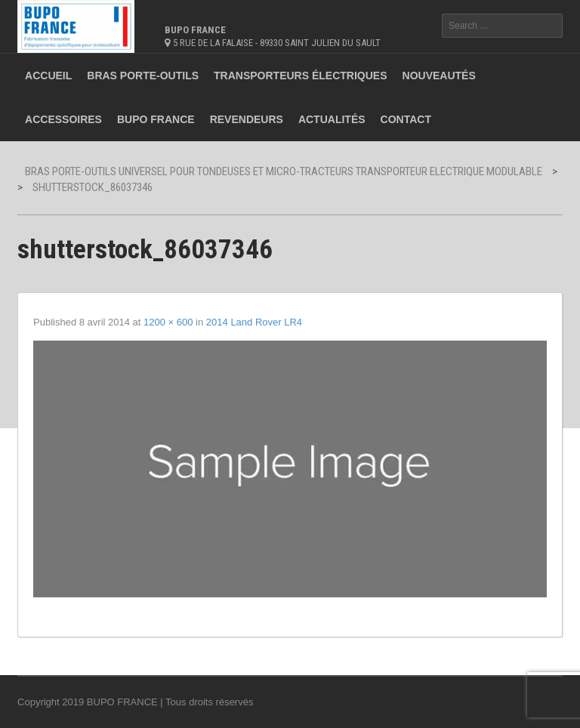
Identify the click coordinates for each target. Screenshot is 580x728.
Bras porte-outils (143, 76)
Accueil (48, 76)
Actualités (332, 119)
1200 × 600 (168, 322)
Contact (406, 119)
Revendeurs (247, 119)
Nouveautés (439, 76)
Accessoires (63, 119)
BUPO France (156, 119)
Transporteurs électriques (300, 76)
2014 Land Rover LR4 (254, 322)
